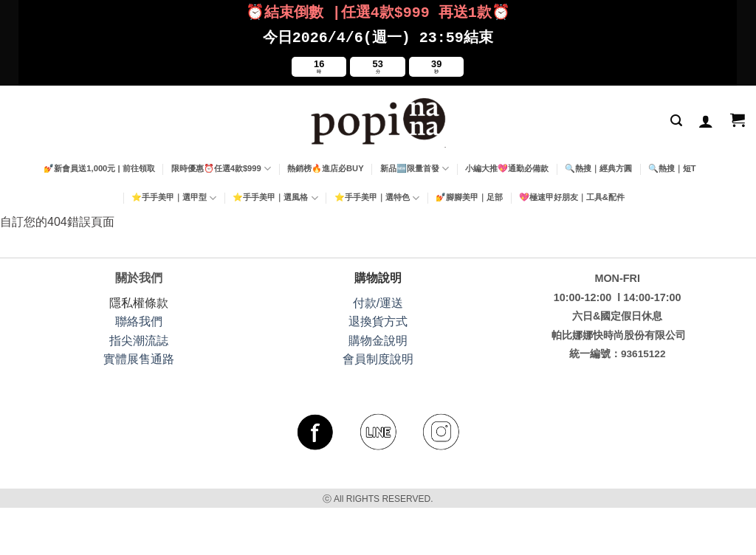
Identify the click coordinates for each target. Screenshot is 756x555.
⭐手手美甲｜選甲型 (174, 195)
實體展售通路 (139, 356)
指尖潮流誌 (139, 338)
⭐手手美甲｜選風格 (275, 195)
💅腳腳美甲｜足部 (469, 194)
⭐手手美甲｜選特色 (377, 195)
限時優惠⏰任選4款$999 (221, 166)
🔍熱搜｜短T (672, 165)
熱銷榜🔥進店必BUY (326, 165)
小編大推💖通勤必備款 (507, 165)
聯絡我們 (139, 318)
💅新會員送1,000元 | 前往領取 (99, 165)
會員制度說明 (378, 356)
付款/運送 (378, 300)
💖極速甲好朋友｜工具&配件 (572, 194)
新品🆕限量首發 (415, 166)
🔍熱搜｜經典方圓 (598, 165)
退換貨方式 (378, 318)
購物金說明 (378, 338)
